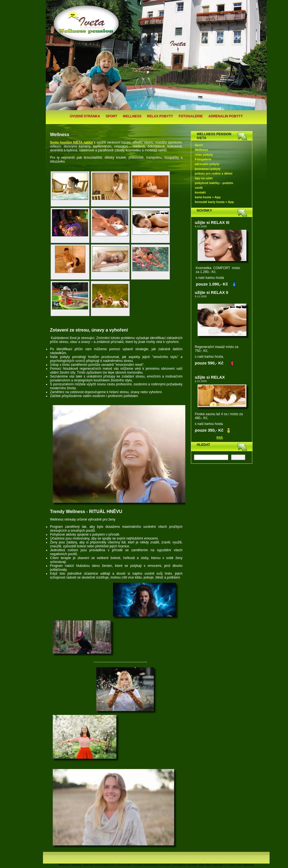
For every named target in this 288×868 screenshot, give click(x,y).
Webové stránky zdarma (76, 865)
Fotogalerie (191, 116)
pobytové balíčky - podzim (214, 183)
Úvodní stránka (85, 116)
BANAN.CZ (107, 865)
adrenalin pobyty (226, 116)
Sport (111, 116)
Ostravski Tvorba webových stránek (144, 865)
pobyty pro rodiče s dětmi (213, 173)
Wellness (132, 116)
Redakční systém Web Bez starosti (198, 865)
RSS (220, 437)
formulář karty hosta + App (214, 202)
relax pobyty (160, 116)
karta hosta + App (208, 197)
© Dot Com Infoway (240, 865)
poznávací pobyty (208, 169)
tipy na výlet (204, 178)
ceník (199, 188)
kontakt (200, 192)
